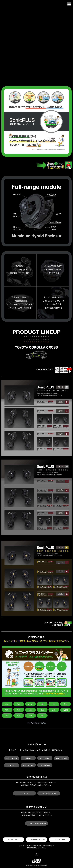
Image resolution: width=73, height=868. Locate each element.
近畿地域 (12, 765)
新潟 (19, 710)
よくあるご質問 (60, 840)
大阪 (30, 716)
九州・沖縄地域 (45, 765)
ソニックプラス (13, 840)
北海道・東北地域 (12, 758)
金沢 (42, 710)
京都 (19, 716)
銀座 (65, 704)
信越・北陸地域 (61, 758)
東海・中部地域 (45, 758)
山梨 (30, 710)
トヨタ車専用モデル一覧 (36, 840)
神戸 (42, 716)
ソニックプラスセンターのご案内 (37, 723)
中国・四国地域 (28, 765)
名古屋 (65, 710)
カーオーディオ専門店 (49, 793)
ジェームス (24, 793)
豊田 (7, 716)
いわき (30, 704)
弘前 (19, 704)
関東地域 (28, 758)
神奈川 (7, 710)
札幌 (7, 704)
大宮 (42, 704)
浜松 (54, 710)
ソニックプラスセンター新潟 (36, 823)
